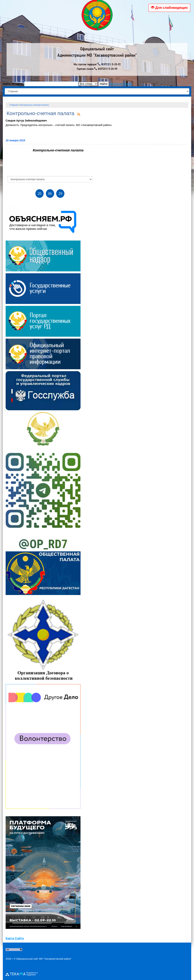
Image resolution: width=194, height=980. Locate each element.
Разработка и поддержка (32, 974)
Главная (14, 105)
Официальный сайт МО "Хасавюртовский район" (44, 959)
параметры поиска (121, 84)
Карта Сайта (15, 938)
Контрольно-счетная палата (34, 105)
